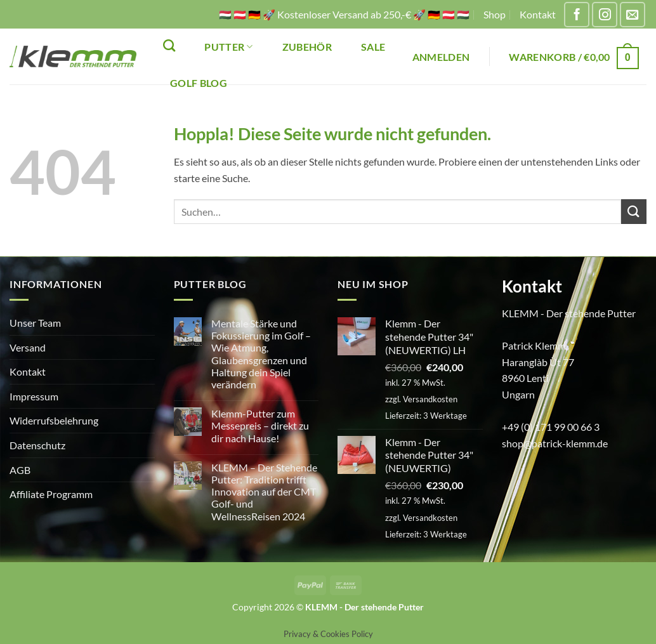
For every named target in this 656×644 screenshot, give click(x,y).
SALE (373, 47)
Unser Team (35, 323)
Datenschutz (37, 445)
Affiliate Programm (51, 494)
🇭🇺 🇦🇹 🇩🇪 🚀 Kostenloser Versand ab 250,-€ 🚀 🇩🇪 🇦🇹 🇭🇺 (344, 14)
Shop (495, 14)
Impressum (34, 396)
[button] (441, 57)
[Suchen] (169, 45)
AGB (20, 470)
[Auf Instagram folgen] (605, 15)
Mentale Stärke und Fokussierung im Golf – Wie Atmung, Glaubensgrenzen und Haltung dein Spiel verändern (261, 354)
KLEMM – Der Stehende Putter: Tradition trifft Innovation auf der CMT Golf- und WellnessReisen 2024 (264, 492)
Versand (28, 347)
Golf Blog (199, 83)
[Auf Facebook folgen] (577, 15)
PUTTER (228, 47)
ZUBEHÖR (307, 47)
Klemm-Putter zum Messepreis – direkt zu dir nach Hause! (260, 425)
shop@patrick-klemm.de (555, 443)
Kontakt (538, 14)
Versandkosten (430, 399)
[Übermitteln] (634, 212)
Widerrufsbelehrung (54, 420)
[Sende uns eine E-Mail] (633, 15)
